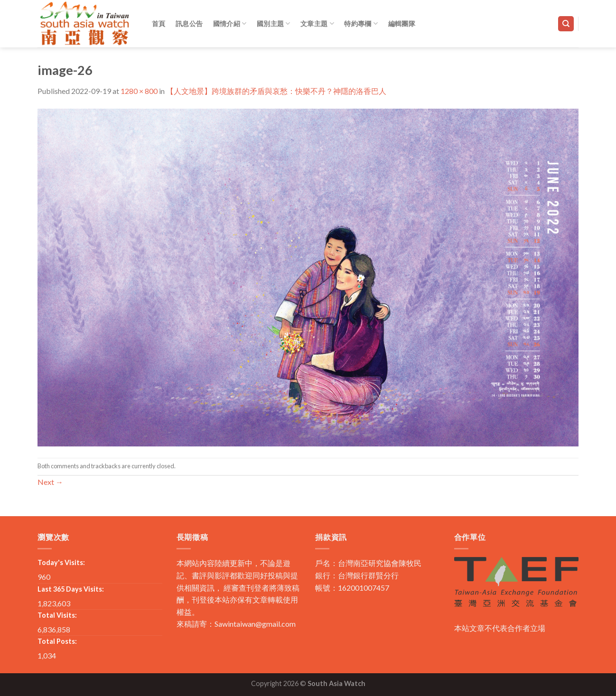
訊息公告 (189, 23)
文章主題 (317, 23)
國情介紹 (230, 23)
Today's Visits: (61, 562)
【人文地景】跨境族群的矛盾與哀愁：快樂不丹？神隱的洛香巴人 (276, 91)
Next (50, 482)
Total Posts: (57, 641)
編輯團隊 (402, 23)
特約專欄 (361, 23)
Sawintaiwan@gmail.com (255, 624)
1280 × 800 (139, 91)
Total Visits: (57, 615)
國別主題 (274, 23)
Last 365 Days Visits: (71, 589)
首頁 (159, 23)
